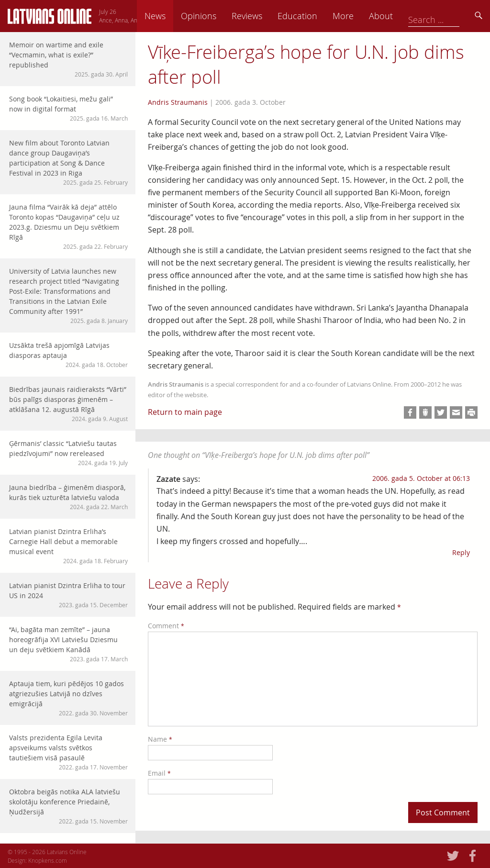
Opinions (265, 16)
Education (364, 16)
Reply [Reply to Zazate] (461, 552)
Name (160, 739)
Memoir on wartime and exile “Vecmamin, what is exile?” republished (68, 59)
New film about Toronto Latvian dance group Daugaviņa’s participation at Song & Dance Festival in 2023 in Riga (68, 162)
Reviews (313, 16)
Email (159, 773)
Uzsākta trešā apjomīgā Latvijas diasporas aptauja (68, 355)
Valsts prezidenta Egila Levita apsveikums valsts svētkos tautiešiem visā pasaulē (68, 752)
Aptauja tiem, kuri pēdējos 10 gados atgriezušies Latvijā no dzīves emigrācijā (68, 698)
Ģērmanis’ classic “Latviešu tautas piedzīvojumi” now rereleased (68, 453)
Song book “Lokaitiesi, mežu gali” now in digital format (68, 108)
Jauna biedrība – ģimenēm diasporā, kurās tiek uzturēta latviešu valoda (68, 497)
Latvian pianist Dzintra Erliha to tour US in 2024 (68, 595)
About (447, 16)
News (222, 16)
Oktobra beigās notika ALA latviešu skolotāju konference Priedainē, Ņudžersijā (68, 806)
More (410, 16)
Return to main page (185, 412)
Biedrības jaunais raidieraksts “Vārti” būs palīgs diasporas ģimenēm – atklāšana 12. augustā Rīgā (68, 404)
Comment (166, 626)
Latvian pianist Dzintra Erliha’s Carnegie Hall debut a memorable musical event (68, 546)
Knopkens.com (48, 860)
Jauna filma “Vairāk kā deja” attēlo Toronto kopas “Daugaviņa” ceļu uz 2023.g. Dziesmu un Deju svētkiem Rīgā (68, 227)
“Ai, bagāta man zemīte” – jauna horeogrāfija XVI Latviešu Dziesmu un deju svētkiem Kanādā (68, 644)
